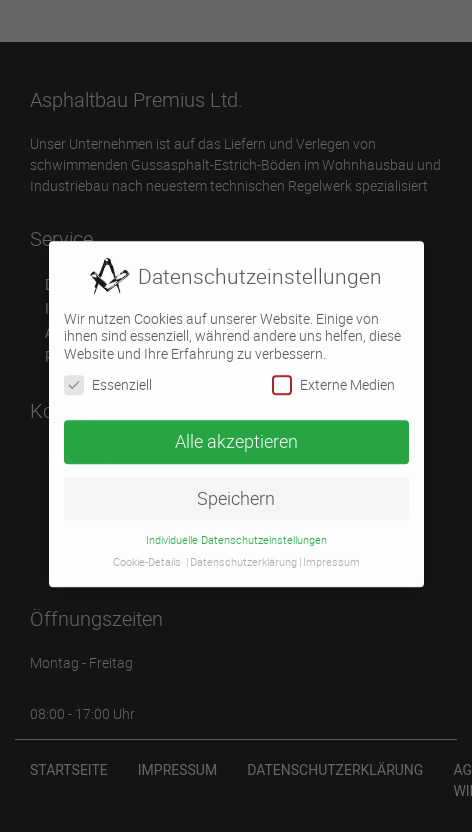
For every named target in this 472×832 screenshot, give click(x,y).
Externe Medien (333, 379)
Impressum (331, 558)
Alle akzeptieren (236, 436)
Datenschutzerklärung (243, 558)
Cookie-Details (147, 558)
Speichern (236, 493)
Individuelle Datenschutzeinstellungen (236, 535)
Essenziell (108, 379)
